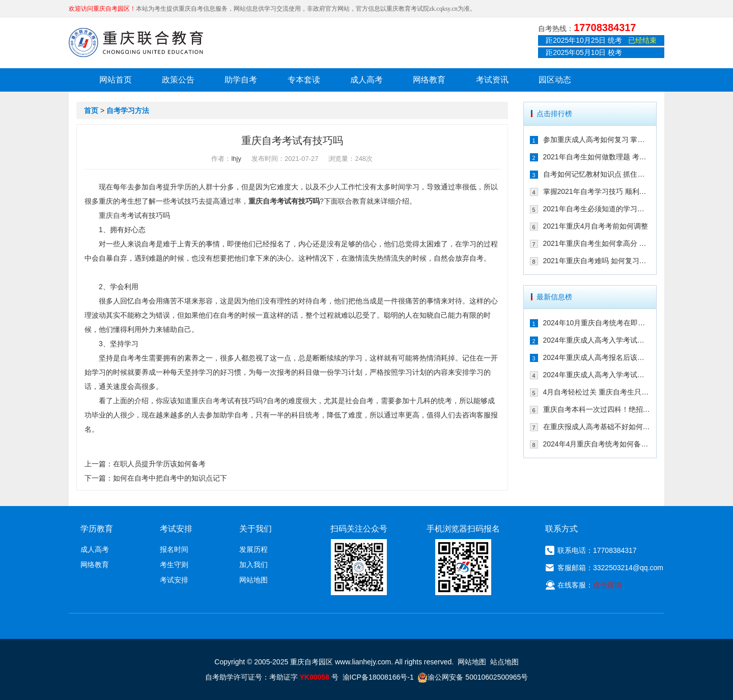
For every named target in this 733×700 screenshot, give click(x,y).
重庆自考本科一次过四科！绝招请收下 (597, 409)
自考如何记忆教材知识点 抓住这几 (597, 174)
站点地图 (504, 662)
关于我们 (256, 529)
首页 (91, 110)
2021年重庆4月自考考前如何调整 (596, 226)
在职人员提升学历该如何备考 (159, 464)
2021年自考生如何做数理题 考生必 (597, 157)
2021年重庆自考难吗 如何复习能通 (597, 261)
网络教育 (429, 80)
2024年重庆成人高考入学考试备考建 (597, 375)
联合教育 (352, 201)
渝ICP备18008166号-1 (378, 677)
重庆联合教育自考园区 (136, 42)
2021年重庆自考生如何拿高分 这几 (597, 243)
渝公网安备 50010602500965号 (473, 677)
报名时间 (174, 549)
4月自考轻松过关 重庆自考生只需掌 (597, 392)
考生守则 (174, 565)
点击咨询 (607, 585)
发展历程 (253, 549)
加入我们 (253, 565)
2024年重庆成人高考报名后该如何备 (597, 357)
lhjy (236, 159)
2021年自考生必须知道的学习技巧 (597, 209)
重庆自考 (263, 201)
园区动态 (555, 80)
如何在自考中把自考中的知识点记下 (170, 478)
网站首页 (116, 80)
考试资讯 (492, 80)
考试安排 (174, 580)
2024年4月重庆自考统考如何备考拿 (597, 444)
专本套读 (304, 80)
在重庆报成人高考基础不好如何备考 (597, 427)
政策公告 (178, 80)
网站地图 (253, 580)
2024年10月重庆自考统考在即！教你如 (597, 323)
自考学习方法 (128, 110)
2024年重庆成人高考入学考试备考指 (597, 340)
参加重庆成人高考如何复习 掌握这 (597, 139)
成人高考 (366, 80)
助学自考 (241, 80)
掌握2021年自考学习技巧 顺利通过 (597, 191)
